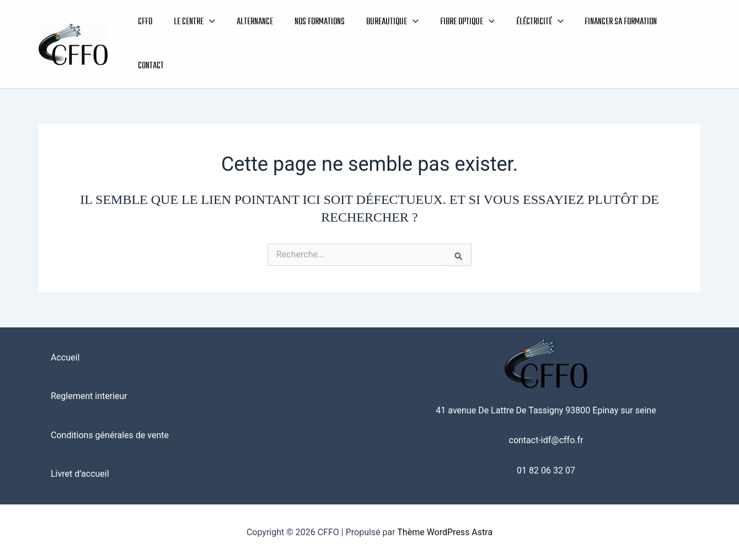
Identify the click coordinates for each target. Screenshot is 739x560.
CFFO (144, 22)
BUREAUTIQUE (385, 22)
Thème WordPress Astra (445, 532)
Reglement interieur (89, 396)
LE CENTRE (192, 22)
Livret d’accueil (80, 474)
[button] (207, 22)
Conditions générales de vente (110, 435)
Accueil (65, 357)
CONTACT (150, 66)
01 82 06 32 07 (546, 470)
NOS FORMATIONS (314, 22)
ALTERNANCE (251, 22)
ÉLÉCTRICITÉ (529, 22)
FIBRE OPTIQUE (459, 22)
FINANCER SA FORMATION (609, 22)
